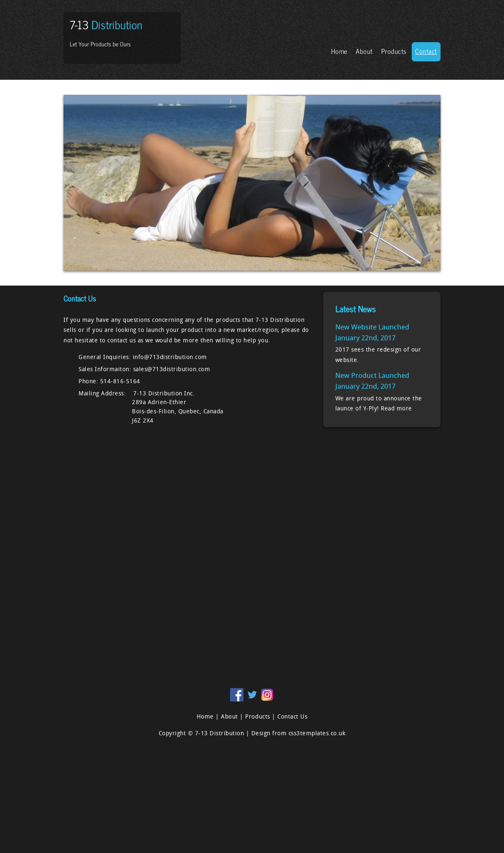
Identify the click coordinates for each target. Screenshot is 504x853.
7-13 (106, 24)
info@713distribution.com (170, 358)
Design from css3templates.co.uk (299, 734)
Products (394, 51)
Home (339, 51)
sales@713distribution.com (172, 370)
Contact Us (292, 717)
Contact (426, 51)
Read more (396, 409)
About (364, 51)
